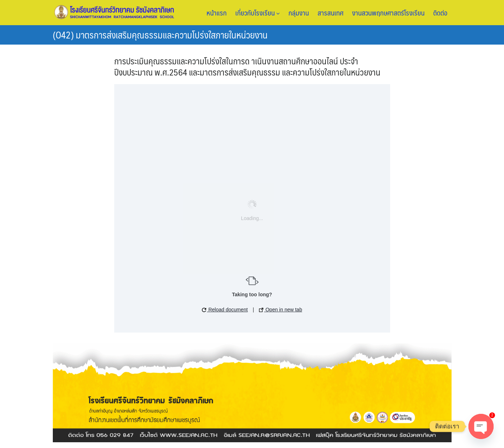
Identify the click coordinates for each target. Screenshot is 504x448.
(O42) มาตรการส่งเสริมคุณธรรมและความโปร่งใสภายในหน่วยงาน (160, 35)
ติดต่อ (440, 13)
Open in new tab (281, 310)
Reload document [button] (225, 310)
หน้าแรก (217, 13)
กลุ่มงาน (299, 13)
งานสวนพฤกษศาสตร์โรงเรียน (388, 13)
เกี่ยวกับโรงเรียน (258, 13)
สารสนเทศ (330, 13)
